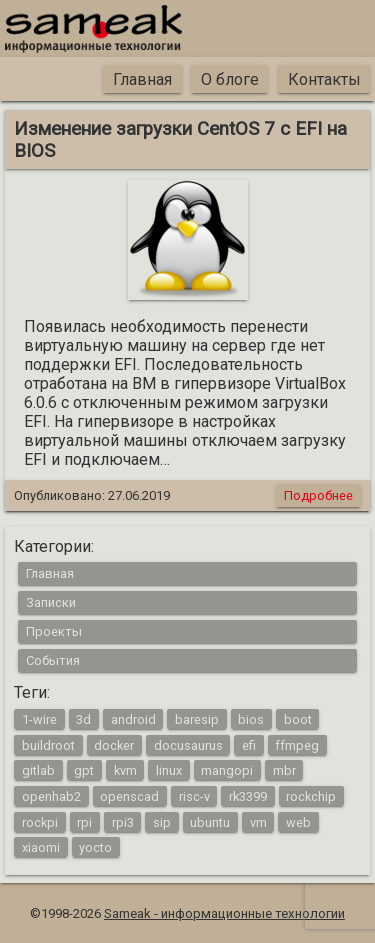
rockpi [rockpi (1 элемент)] (40, 821)
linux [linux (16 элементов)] (169, 770)
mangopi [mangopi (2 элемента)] (227, 770)
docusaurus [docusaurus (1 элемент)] (188, 744)
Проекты (54, 631)
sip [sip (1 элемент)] (162, 821)
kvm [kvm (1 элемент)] (125, 770)
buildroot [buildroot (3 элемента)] (48, 744)
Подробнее (318, 495)
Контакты (324, 79)
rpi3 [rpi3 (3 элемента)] (123, 821)
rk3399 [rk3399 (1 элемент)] (248, 795)
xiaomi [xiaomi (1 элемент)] (41, 847)
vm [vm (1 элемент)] (258, 821)
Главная (142, 79)
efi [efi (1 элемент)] (249, 744)
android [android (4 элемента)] (133, 719)
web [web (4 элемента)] (298, 821)
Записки (51, 602)
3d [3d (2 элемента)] (83, 719)
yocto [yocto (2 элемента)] (95, 847)
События (53, 660)
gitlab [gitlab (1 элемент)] (38, 770)
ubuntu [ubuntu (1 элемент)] (210, 821)
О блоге (230, 79)
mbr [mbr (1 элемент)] (284, 770)
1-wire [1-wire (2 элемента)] (39, 719)
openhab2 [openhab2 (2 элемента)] (51, 795)
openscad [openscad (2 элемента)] (129, 795)
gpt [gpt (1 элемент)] (84, 770)
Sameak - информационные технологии (224, 913)
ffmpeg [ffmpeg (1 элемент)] (297, 744)
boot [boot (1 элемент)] (298, 719)
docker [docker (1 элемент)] (114, 744)
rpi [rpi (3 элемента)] (84, 821)
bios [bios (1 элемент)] (251, 719)
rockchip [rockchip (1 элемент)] (311, 795)
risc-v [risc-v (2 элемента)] (194, 795)
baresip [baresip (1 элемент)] (197, 719)
